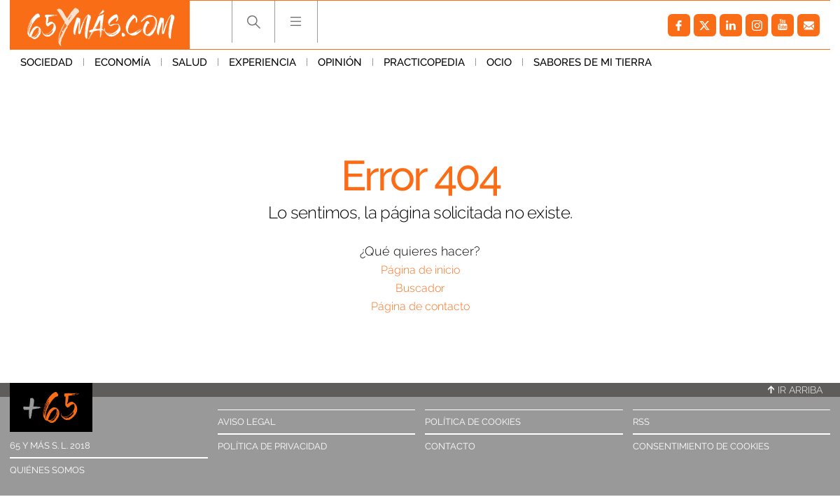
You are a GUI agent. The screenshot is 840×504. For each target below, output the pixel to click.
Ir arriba (795, 390)
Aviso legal (247, 422)
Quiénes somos (47, 470)
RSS (641, 422)
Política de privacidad (272, 446)
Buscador (420, 288)
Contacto (450, 446)
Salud (190, 62)
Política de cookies (473, 422)
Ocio (499, 62)
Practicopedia (424, 62)
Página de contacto (420, 306)
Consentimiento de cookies (701, 446)
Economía (122, 62)
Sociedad (47, 62)
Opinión (340, 62)
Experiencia (262, 62)
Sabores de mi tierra (593, 62)
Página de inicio (420, 270)
